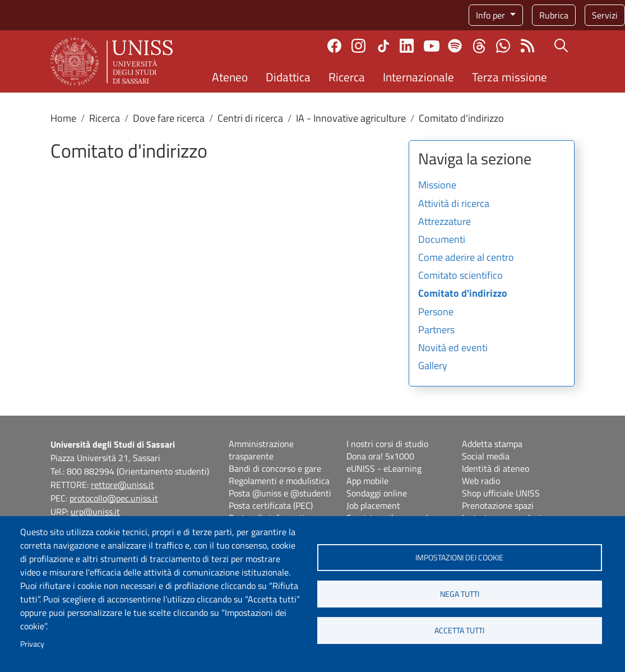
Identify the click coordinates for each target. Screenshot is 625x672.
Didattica (288, 77)
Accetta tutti (459, 630)
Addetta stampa (492, 444)
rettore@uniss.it (122, 485)
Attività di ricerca (454, 204)
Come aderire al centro (466, 258)
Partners (436, 330)
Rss (527, 46)
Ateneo (230, 77)
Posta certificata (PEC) (271, 505)
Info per (492, 15)
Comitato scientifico (460, 276)
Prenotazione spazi (498, 505)
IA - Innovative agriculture (351, 118)
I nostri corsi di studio (387, 444)
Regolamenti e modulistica (279, 481)
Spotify (455, 46)
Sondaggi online (377, 493)
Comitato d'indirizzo (463, 294)
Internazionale (418, 77)
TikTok (383, 46)
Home (63, 118)
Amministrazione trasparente (261, 450)
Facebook (334, 46)
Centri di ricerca (250, 118)
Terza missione (510, 77)
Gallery (433, 366)
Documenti (442, 240)
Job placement (373, 505)
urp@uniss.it (95, 512)
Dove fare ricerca (169, 118)
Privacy (32, 644)
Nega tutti (460, 594)
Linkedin (407, 46)
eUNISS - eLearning (384, 468)
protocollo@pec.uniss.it (114, 498)
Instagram (358, 46)
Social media (486, 456)
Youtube (432, 46)
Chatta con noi (503, 46)
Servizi (605, 15)
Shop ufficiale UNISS (501, 493)
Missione (437, 186)
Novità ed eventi (453, 348)
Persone (436, 312)
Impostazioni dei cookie (459, 558)
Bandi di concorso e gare (275, 468)
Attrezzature (445, 222)
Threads (479, 46)
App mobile (367, 481)
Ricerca (347, 77)
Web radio (481, 481)
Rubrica (554, 15)
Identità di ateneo (496, 468)
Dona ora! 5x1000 (380, 456)
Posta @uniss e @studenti (280, 493)
